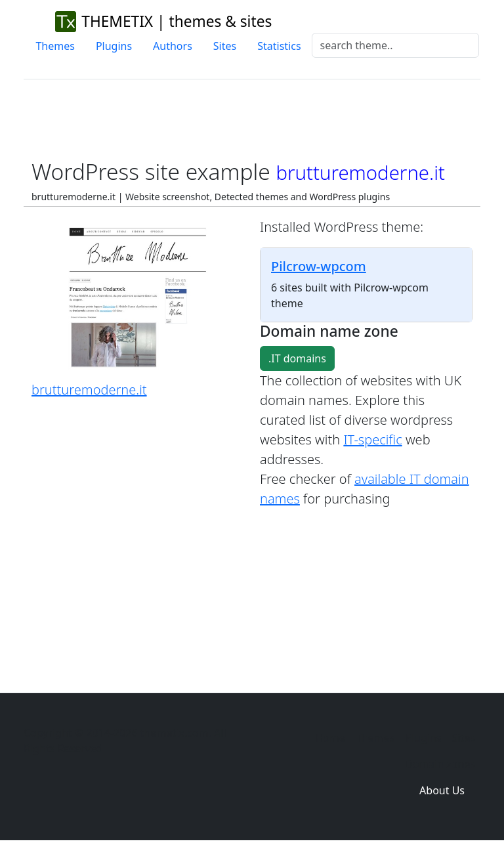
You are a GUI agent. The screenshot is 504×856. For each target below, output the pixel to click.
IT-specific (372, 439)
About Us (442, 790)
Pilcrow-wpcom (319, 266)
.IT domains (297, 358)
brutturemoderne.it (89, 390)
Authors (173, 46)
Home (330, 738)
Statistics (279, 46)
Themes (55, 46)
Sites (225, 46)
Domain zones (440, 764)
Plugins (114, 46)
